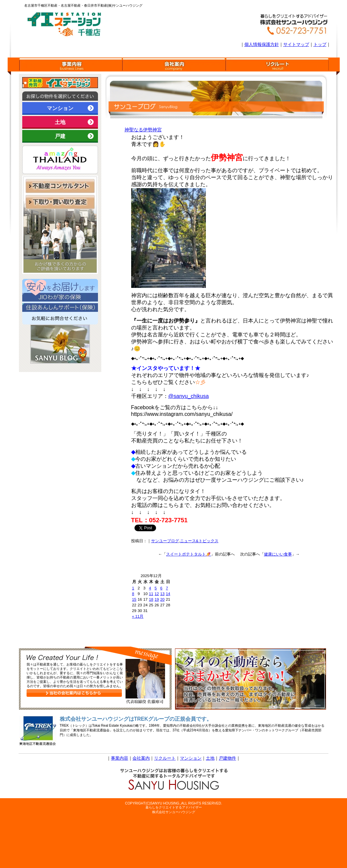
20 (163, 599)
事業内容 (120, 758)
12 (157, 594)
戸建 (76, 136)
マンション (72, 108)
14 (168, 594)
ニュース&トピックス (199, 541)
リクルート (165, 758)
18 (151, 599)
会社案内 (141, 758)
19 (157, 599)
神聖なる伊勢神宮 (143, 130)
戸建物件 (227, 758)
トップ (320, 44)
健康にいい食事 (278, 554)
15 (134, 599)
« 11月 (138, 616)
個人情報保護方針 (262, 44)
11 (151, 594)
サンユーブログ (165, 541)
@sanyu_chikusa (189, 396)
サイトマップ (296, 44)
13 (163, 594)
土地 (76, 122)
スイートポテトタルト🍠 (188, 554)
